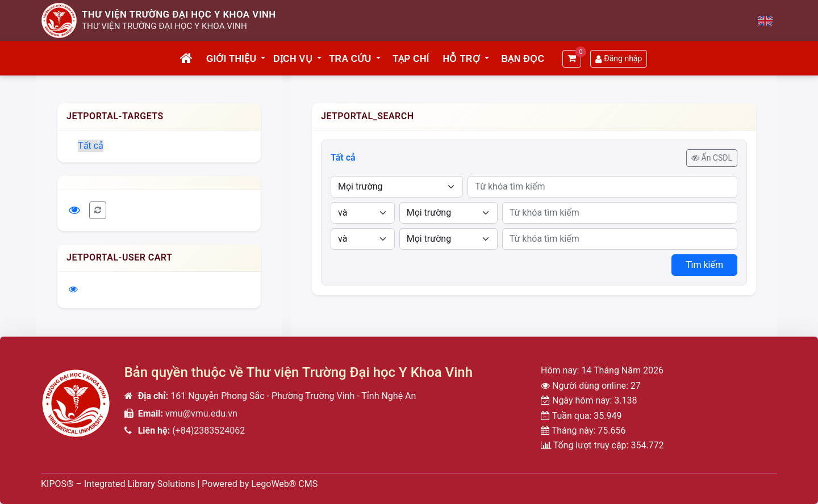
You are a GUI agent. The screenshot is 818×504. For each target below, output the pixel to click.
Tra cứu (350, 59)
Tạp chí (411, 59)
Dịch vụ (293, 59)
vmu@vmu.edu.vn (201, 413)
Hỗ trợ (462, 59)
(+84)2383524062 (208, 430)
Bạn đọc (523, 59)
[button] (264, 59)
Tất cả (91, 146)
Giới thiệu (231, 59)
